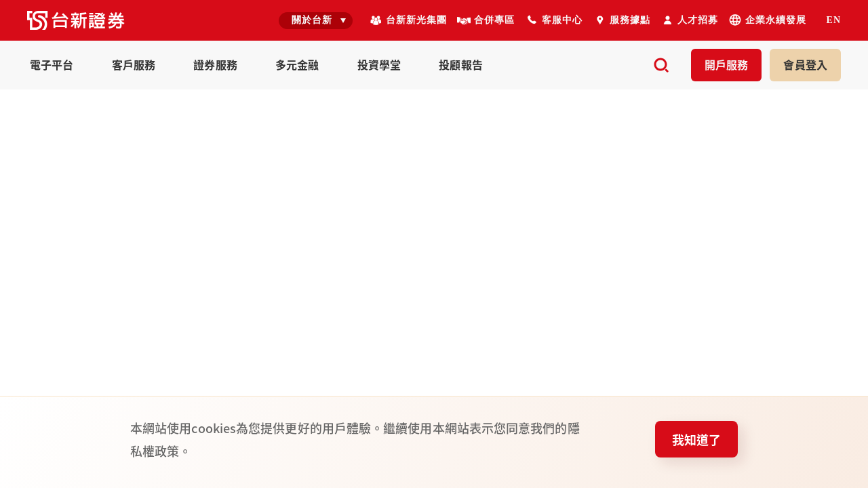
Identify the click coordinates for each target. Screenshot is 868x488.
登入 (805, 64)
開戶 (727, 64)
